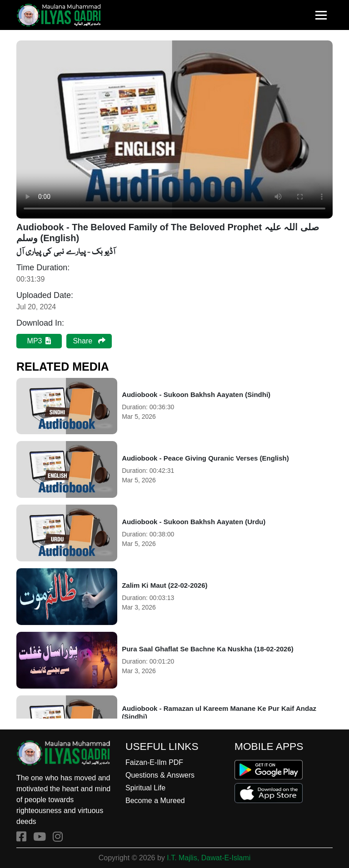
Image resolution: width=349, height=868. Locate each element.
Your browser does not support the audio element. (174, 129)
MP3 (39, 341)
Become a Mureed (155, 801)
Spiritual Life (145, 788)
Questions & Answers (160, 775)
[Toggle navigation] (321, 15)
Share (89, 341)
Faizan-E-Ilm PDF (154, 762)
